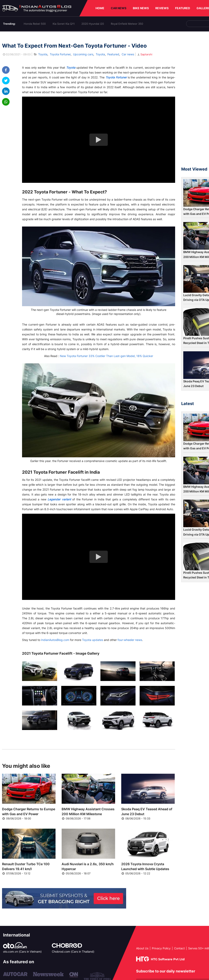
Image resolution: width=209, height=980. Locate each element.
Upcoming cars (83, 54)
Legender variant (59, 499)
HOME (100, 8)
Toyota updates (93, 640)
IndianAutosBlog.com (55, 640)
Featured (113, 54)
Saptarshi (145, 54)
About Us (142, 948)
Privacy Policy (161, 948)
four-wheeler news (130, 640)
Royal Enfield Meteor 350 (127, 24)
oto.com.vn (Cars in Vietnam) (22, 952)
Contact (179, 948)
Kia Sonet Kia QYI (64, 24)
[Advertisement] (195, 101)
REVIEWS (162, 8)
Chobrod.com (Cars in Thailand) (73, 952)
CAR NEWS (119, 8)
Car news (128, 54)
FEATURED (183, 8)
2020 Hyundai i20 (93, 24)
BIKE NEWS (141, 8)
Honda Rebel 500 (35, 24)
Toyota (43, 54)
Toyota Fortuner (60, 54)
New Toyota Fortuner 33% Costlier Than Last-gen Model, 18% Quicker (106, 356)
